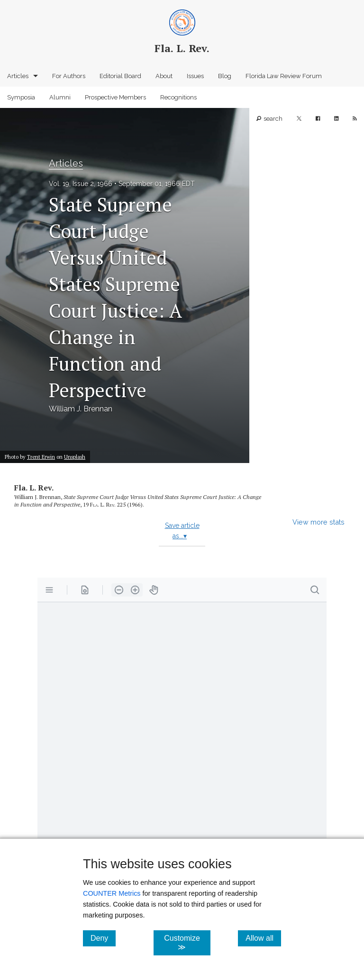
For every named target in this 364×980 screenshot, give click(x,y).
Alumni (60, 97)
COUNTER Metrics (112, 893)
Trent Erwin (41, 457)
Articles (18, 76)
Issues (195, 76)
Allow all (263, 938)
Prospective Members (115, 97)
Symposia (21, 97)
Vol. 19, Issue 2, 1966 (81, 184)
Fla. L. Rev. (34, 488)
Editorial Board (120, 76)
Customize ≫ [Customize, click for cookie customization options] (187, 943)
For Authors (69, 76)
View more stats (318, 522)
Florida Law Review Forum (284, 76)
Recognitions (178, 97)
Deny (103, 938)
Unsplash (75, 457)
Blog (225, 76)
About (164, 76)
